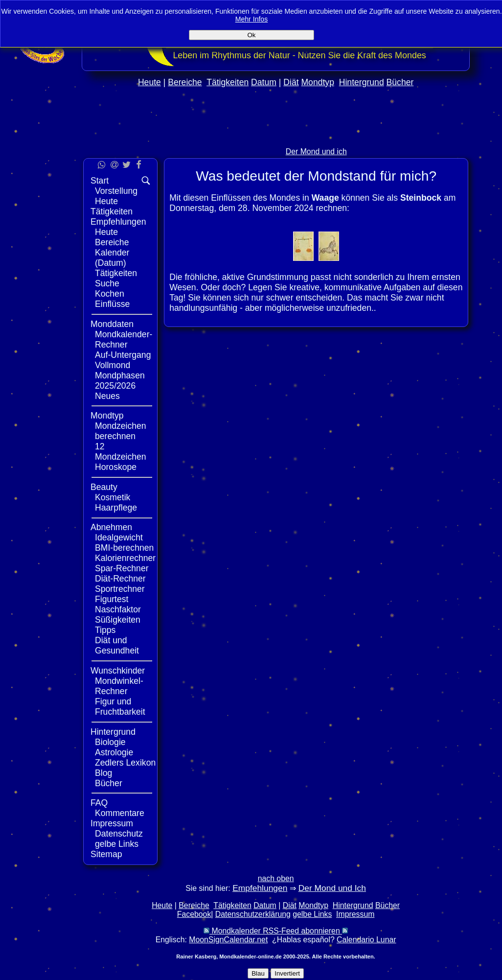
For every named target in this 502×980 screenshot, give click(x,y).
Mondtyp (317, 82)
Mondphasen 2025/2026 (120, 381)
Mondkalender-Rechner (124, 339)
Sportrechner (120, 589)
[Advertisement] (276, 138)
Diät (291, 82)
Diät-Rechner (120, 579)
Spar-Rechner (122, 568)
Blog (103, 773)
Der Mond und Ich (332, 888)
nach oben (276, 878)
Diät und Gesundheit (117, 645)
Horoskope (116, 467)
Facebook (194, 914)
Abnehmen (111, 527)
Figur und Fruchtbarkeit (120, 707)
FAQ (99, 803)
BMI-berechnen (124, 548)
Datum (264, 82)
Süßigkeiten (118, 620)
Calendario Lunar (366, 940)
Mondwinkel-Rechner (119, 686)
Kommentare (120, 813)
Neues (107, 396)
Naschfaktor (118, 609)
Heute (149, 82)
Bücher (400, 82)
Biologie (110, 742)
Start (100, 181)
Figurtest (112, 599)
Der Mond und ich (316, 152)
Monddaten (112, 324)
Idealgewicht (119, 537)
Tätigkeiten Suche (116, 278)
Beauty (104, 487)
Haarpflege (116, 508)
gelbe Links (117, 844)
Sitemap (106, 854)
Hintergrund (362, 82)
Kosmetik (113, 497)
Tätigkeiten (228, 82)
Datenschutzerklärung (253, 914)
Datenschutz (119, 834)
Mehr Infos (252, 19)
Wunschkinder (118, 671)
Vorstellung (116, 191)
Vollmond (113, 365)
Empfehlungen (118, 222)
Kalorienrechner (125, 558)
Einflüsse (112, 304)
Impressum (112, 823)
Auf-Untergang (123, 355)
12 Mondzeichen (121, 452)
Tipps (105, 630)
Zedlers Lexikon (125, 763)
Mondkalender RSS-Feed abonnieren (276, 931)
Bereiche (185, 82)
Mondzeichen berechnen (121, 431)
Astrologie (114, 752)
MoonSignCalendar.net (228, 940)
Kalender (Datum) (112, 258)
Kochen (110, 294)
